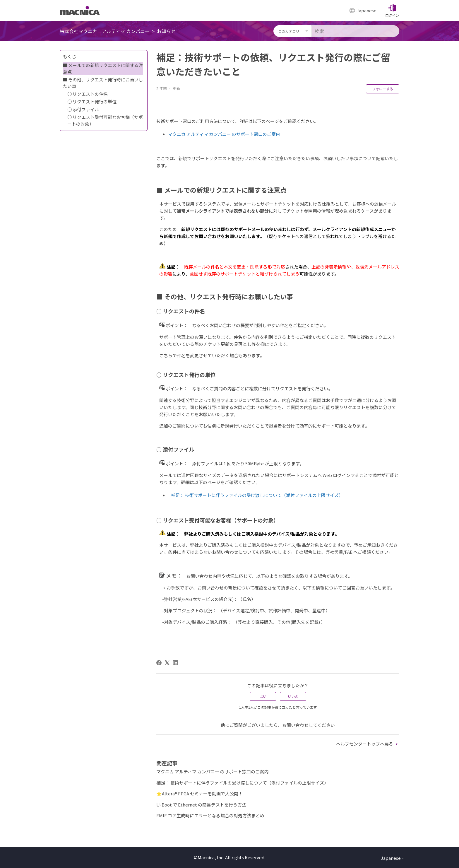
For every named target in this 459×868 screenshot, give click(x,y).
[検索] (355, 31)
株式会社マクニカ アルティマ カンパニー (105, 31)
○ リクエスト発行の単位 (92, 101)
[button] (392, 11)
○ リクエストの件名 (88, 94)
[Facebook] (159, 663)
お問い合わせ (295, 725)
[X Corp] (167, 663)
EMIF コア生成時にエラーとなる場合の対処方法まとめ (210, 815)
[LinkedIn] (175, 663)
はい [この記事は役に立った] (263, 696)
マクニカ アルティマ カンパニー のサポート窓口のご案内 (224, 134)
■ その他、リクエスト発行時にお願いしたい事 (103, 83)
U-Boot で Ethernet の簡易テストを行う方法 (201, 805)
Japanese (393, 858)
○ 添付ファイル (83, 109)
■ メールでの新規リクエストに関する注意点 (103, 69)
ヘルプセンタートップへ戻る (368, 744)
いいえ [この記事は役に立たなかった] (293, 696)
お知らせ (166, 31)
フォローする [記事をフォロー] (383, 89)
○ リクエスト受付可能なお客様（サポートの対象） (105, 120)
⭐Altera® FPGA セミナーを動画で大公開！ (199, 793)
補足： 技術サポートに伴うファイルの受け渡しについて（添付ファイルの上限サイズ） (257, 495)
